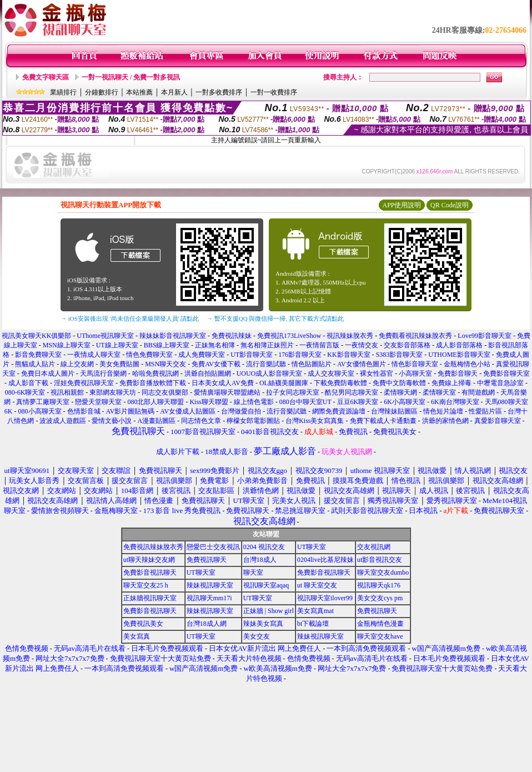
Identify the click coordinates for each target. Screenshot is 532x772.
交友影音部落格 (407, 345)
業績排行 (63, 92)
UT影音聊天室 (252, 355)
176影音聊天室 (300, 355)
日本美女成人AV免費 (223, 383)
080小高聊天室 (40, 411)
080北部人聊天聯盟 (155, 402)
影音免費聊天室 (38, 355)
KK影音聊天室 (348, 355)
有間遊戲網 (478, 392)
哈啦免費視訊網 (155, 373)
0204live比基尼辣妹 (325, 560)
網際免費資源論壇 (339, 411)
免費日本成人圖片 (48, 373)
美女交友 (257, 636)
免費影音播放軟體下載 (153, 383)
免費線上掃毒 (451, 383)
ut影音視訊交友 (380, 560)
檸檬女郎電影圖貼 (253, 421)
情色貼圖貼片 (312, 364)
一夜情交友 (362, 345)
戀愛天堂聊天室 (98, 402)
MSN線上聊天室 (67, 345)
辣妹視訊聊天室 (210, 585)
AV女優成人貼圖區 (188, 411)
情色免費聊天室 (149, 355)
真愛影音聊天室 (498, 421)
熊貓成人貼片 (35, 364)
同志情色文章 (201, 421)
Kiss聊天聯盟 (209, 402)
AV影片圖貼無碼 (131, 411)
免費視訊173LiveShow (289, 336)
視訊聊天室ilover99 (325, 598)
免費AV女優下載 (216, 364)
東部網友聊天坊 (113, 392)
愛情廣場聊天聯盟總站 (227, 392)
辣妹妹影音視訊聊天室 (173, 336)
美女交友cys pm (380, 598)
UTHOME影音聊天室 (459, 355)
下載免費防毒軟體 (340, 383)
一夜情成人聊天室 (94, 355)
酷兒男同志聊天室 (352, 392)
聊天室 (253, 572)
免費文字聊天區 (46, 77)
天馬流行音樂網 (103, 373)
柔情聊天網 (400, 392)
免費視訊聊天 (207, 560)
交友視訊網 (374, 547)
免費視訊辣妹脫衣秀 (153, 547)
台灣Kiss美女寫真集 (315, 421)
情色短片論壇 (443, 411)
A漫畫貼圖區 (156, 421)
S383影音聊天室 (400, 355)
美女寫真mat (315, 611)
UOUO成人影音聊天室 (270, 373)
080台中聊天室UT (305, 402)
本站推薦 (139, 92)
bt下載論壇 (313, 624)
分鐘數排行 (102, 92)
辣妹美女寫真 (263, 624)
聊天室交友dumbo (383, 572)
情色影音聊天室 (415, 364)
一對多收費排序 (219, 92)
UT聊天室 (312, 547)
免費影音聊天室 (506, 373)
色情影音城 (84, 411)
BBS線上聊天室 (167, 345)
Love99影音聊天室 (485, 336)
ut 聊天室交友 (317, 585)
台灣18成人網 (207, 624)
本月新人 (174, 92)
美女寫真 (137, 636)
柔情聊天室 (439, 392)
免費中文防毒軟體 (399, 383)
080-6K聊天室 (25, 392)
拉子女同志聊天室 (293, 392)
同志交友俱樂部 (165, 392)
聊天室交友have (380, 636)
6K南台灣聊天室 (455, 402)
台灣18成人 (260, 560)
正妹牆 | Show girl (268, 611)
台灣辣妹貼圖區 (394, 411)
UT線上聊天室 (117, 345)
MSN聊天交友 (165, 364)
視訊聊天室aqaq (266, 585)
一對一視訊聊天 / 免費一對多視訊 (131, 77)
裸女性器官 (377, 373)
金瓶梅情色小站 (467, 364)
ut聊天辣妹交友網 (149, 560)
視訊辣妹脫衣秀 (350, 336)
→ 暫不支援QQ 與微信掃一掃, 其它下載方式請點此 (275, 318)
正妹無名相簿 (215, 345)
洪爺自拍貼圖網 (208, 373)
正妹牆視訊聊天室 (150, 598)
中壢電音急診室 (500, 383)
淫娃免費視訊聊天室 (84, 383)
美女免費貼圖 (119, 364)
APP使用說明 (401, 205)
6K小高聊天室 (405, 402)
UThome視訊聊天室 (105, 336)
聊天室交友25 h (146, 585)
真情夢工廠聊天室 (43, 402)
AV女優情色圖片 (362, 364)
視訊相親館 (67, 392)
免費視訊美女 (143, 624)
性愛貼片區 (485, 411)
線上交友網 (77, 364)
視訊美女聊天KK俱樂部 (36, 336)
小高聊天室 (415, 373)
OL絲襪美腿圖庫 (284, 383)
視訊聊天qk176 (379, 585)
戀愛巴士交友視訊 (213, 547)
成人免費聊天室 (202, 355)
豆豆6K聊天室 (358, 402)
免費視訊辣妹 (232, 336)
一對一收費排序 (274, 92)
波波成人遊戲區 (63, 421)
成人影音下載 (28, 383)
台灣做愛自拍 (241, 411)
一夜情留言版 (319, 345)
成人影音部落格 (459, 345)
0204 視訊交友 (264, 547)
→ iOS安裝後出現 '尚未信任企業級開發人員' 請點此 (130, 318)
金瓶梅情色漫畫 (380, 624)
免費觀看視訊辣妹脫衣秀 (415, 336)
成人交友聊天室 (331, 373)
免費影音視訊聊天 (150, 572)
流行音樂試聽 (266, 364)
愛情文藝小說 (112, 421)
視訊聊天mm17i (209, 598)
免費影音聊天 (458, 373)
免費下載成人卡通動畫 (383, 421)
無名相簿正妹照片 (267, 345)
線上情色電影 (254, 402)
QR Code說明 (450, 205)
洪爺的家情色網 (445, 421)
